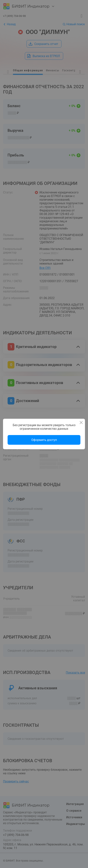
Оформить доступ (44, 440)
